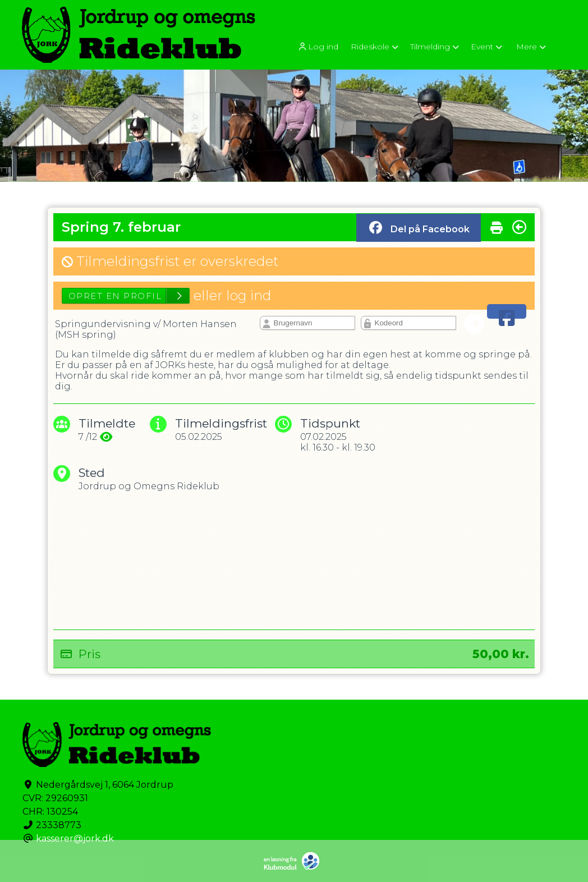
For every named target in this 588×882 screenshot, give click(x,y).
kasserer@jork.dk (75, 839)
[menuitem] (319, 46)
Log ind (318, 47)
